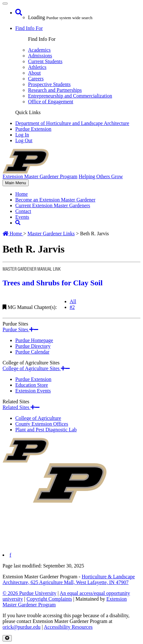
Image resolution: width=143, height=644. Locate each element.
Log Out (24, 140)
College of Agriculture (38, 418)
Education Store (32, 385)
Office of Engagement (51, 102)
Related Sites (21, 407)
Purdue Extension (33, 129)
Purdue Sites (20, 329)
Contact (23, 211)
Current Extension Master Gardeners (53, 205)
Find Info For (29, 28)
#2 (72, 307)
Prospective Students (49, 84)
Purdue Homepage (34, 340)
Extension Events (33, 391)
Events (22, 217)
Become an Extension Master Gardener (55, 200)
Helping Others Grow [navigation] (101, 176)
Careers (36, 79)
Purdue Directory (33, 346)
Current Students (45, 61)
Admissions (40, 56)
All (73, 301)
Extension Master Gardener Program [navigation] (40, 176)
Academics (39, 50)
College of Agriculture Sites (36, 368)
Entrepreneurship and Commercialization (70, 96)
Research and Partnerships (55, 90)
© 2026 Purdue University (29, 593)
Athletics (37, 67)
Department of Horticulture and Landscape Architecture (72, 123)
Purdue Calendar (32, 352)
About (34, 73)
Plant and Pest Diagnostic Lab (46, 430)
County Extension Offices (42, 424)
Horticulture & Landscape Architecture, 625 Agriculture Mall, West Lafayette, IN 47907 (69, 579)
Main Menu (15, 183)
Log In (22, 135)
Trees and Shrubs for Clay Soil (53, 283)
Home (21, 194)
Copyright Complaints (49, 599)
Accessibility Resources (68, 627)
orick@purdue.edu (21, 627)
